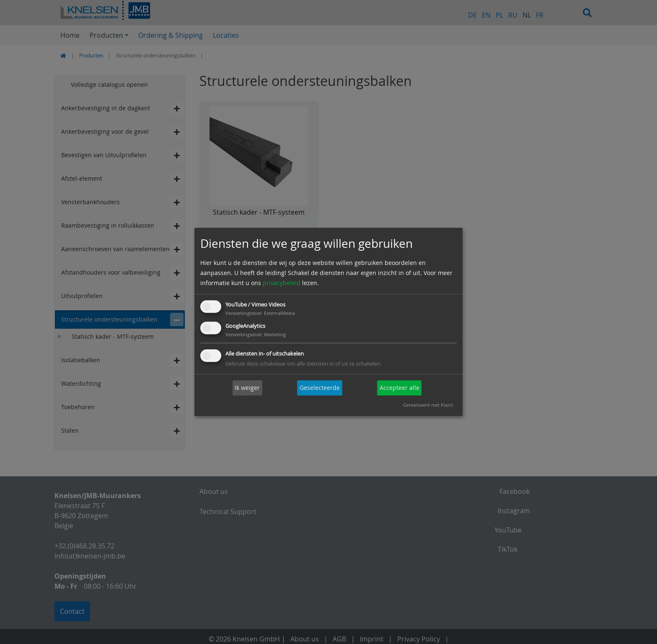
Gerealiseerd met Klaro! (428, 405)
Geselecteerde (320, 388)
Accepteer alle (400, 388)
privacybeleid (282, 283)
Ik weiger (247, 388)
